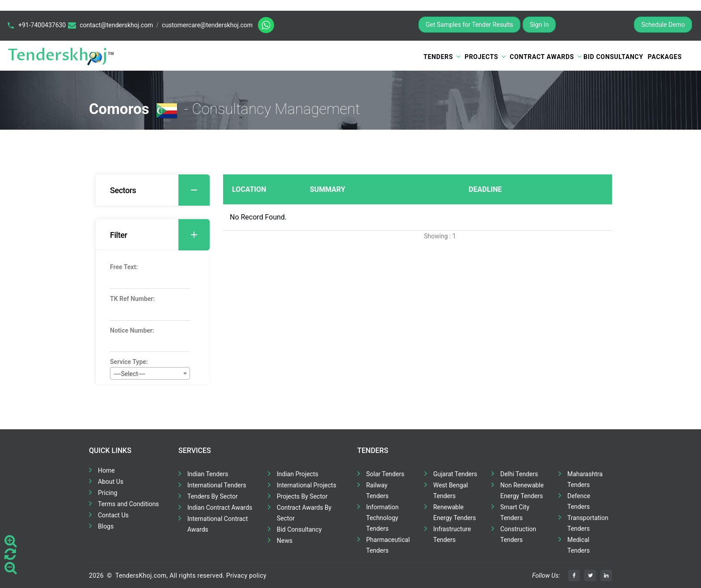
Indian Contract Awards (220, 508)
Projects (481, 57)
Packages (665, 57)
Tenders (438, 57)
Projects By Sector (302, 496)
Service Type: (129, 362)
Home (106, 470)
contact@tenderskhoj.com (116, 25)
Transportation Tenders (588, 523)
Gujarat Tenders (455, 474)
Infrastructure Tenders (452, 534)
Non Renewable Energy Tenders (522, 491)
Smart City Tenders (515, 512)
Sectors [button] (160, 190)
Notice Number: (132, 330)
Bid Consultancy (613, 57)
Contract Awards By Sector (304, 513)
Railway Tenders (377, 491)
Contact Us (113, 515)
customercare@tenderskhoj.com (207, 25)
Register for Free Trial (595, 25)
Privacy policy (246, 575)
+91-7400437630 (42, 25)
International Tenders (217, 485)
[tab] (153, 190)
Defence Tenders (579, 501)
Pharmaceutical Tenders (388, 545)
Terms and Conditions (129, 504)
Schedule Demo (663, 25)
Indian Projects (298, 474)
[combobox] (150, 373)
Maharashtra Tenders (585, 479)
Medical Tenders (579, 545)
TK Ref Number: (132, 299)
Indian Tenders (208, 474)
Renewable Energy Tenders (455, 512)
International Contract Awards (217, 524)
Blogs (106, 526)
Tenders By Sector (213, 496)
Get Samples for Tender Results (469, 25)
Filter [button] (160, 235)
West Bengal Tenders (451, 491)
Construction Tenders (518, 534)
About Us (111, 482)
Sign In (539, 25)
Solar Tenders (385, 474)
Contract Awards (542, 57)
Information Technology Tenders (382, 518)
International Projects (306, 485)
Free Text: (124, 267)
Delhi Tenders (519, 474)
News (285, 541)
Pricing (108, 493)
